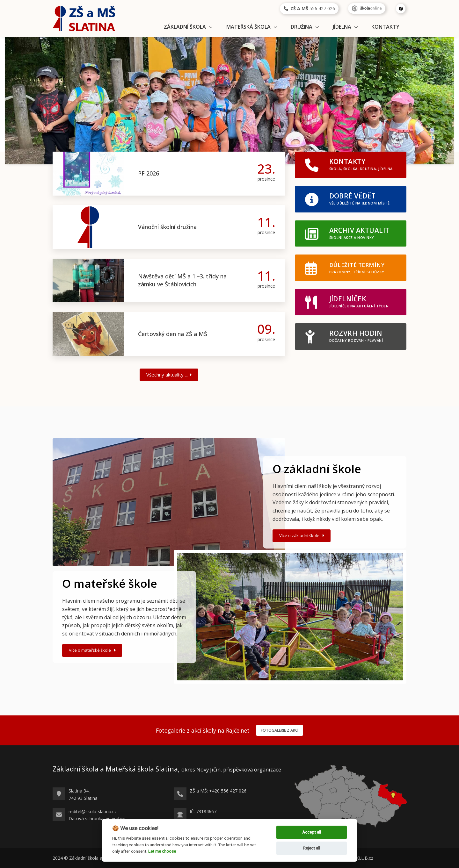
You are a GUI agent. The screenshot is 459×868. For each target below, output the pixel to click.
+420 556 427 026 (228, 791)
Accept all (312, 832)
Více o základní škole (302, 535)
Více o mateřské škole (93, 650)
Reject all (312, 848)
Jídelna (342, 27)
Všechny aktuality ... (169, 375)
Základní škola (185, 27)
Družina (302, 27)
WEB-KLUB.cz (359, 858)
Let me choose (162, 851)
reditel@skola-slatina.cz (93, 811)
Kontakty (385, 27)
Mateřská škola (248, 27)
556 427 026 (309, 8)
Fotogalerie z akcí (280, 730)
